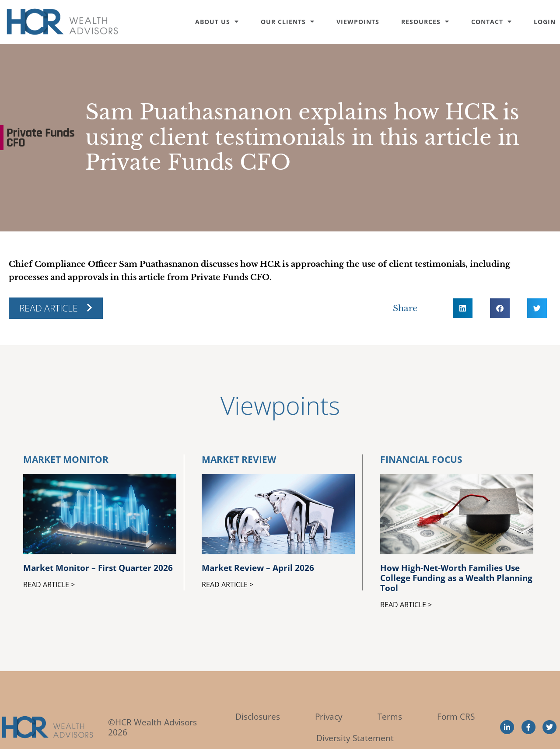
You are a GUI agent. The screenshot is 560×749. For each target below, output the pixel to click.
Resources (425, 22)
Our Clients (288, 22)
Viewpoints (358, 22)
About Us (217, 22)
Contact (492, 22)
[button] (463, 308)
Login (545, 22)
